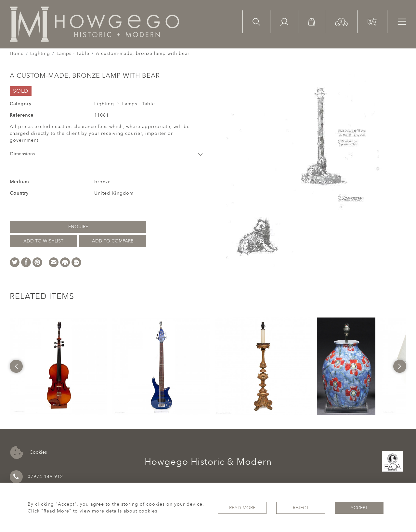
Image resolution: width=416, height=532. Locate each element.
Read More (242, 508)
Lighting (40, 53)
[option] (58, 366)
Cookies (28, 453)
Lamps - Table (73, 53)
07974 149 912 (36, 477)
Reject (301, 508)
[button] (341, 22)
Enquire (78, 227)
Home (17, 53)
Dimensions (106, 154)
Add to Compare (113, 241)
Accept (359, 508)
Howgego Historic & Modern (208, 462)
